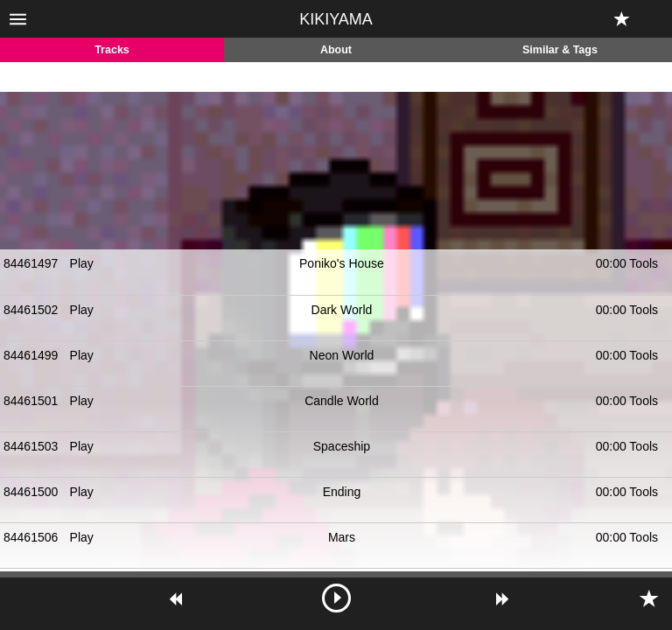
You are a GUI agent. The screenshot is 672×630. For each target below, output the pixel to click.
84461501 (31, 401)
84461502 (31, 310)
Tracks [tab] (112, 50)
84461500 (31, 492)
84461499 (31, 355)
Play (82, 263)
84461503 (31, 446)
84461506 (31, 537)
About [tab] (336, 50)
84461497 (31, 263)
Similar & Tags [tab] (560, 50)
